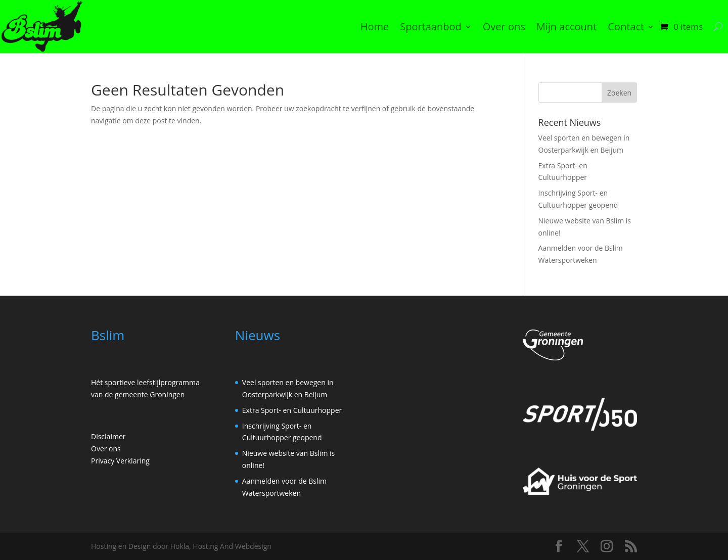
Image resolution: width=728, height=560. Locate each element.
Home (375, 27)
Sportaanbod (431, 27)
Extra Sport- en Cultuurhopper (292, 410)
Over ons (504, 27)
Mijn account (567, 27)
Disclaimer (108, 436)
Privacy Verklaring (120, 461)
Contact (626, 27)
